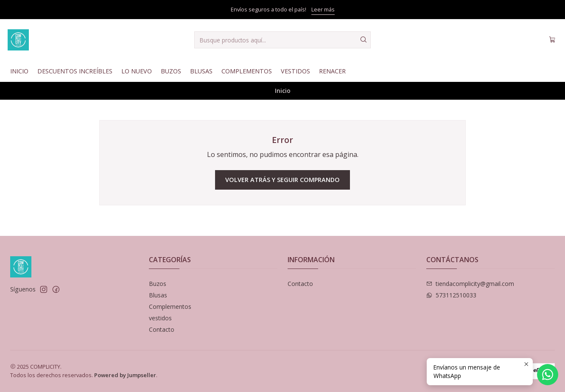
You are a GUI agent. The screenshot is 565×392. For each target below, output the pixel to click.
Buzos (171, 71)
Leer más (323, 9)
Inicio (19, 71)
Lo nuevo (137, 71)
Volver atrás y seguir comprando (282, 180)
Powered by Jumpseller (125, 375)
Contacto (162, 329)
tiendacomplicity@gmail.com (470, 284)
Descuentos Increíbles (75, 71)
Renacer (332, 71)
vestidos (160, 318)
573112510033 (451, 295)
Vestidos (295, 71)
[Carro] (552, 40)
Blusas (201, 71)
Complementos (247, 71)
